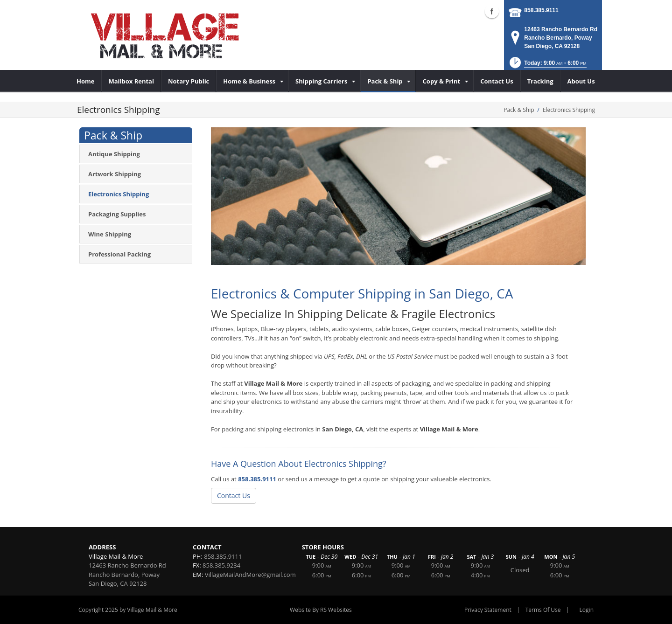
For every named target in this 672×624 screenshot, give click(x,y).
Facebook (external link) (492, 11)
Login (587, 610)
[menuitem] (86, 81)
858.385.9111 (541, 10)
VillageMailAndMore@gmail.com (250, 575)
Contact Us (234, 496)
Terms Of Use (543, 610)
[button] (547, 66)
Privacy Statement (488, 610)
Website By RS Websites (321, 610)
